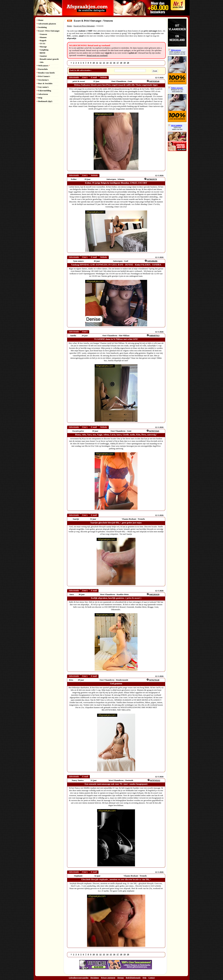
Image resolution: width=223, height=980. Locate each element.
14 (107, 63)
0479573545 (154, 431)
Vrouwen (43, 34)
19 (125, 63)
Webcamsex (43, 66)
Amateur (43, 56)
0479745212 (155, 780)
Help (40, 98)
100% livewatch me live (177, 128)
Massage (43, 47)
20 (128, 63)
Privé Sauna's (43, 76)
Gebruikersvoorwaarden (79, 978)
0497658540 (154, 81)
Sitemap (120, 978)
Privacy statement (108, 978)
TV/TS (42, 44)
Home (40, 20)
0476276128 (154, 680)
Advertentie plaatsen (46, 24)
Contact (152, 978)
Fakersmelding (44, 91)
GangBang (44, 50)
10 (94, 63)
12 (100, 63)
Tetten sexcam (176, 88)
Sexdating (42, 27)
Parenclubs (42, 69)
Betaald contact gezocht (49, 59)
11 (97, 63)
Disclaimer (95, 978)
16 (114, 63)
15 (111, 63)
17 (118, 63)
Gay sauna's (43, 87)
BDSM (42, 53)
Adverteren (42, 94)
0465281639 (154, 594)
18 (121, 63)
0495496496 (152, 261)
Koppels (43, 41)
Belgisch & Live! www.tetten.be (177, 91)
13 (104, 63)
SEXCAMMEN (175, 126)
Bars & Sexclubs (45, 83)
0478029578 (152, 179)
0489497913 (154, 335)
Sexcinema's (43, 80)
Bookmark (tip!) (45, 101)
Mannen (43, 37)
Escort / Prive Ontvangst (48, 31)
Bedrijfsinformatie (133, 978)
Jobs (41, 62)
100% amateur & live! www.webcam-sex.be (177, 53)
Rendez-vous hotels (46, 73)
